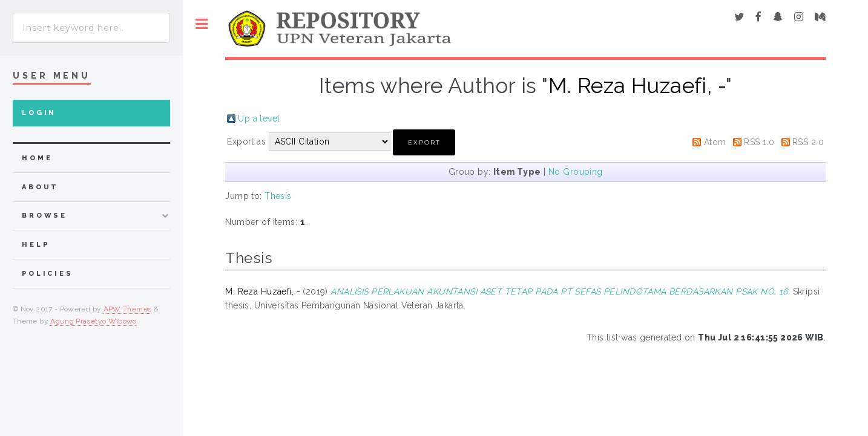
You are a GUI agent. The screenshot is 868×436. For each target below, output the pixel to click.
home (37, 158)
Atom (715, 142)
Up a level (259, 119)
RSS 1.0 (759, 142)
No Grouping (576, 172)
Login (39, 113)
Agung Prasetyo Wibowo (94, 321)
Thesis (278, 196)
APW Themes (128, 309)
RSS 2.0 (808, 142)
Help (35, 245)
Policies (48, 274)
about (40, 187)
